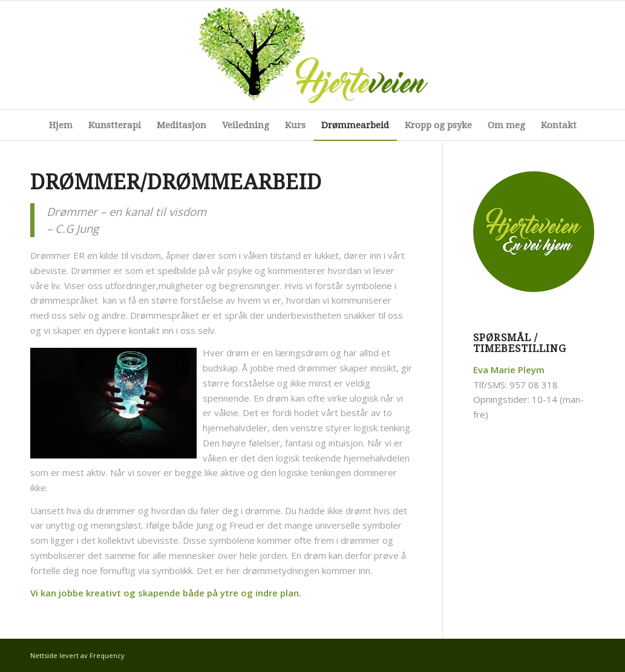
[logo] (312, 55)
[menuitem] (61, 125)
